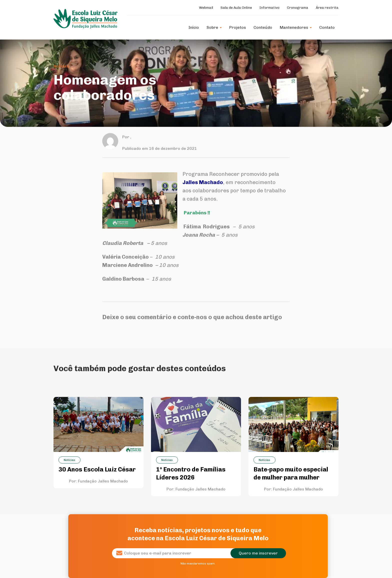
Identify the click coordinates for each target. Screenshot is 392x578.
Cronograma (298, 8)
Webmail (206, 8)
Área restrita (327, 8)
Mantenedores (296, 27)
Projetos (238, 27)
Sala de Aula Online (236, 8)
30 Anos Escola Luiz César (97, 469)
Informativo (269, 8)
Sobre (214, 27)
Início (194, 27)
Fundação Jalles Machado (103, 481)
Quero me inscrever (258, 553)
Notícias (61, 66)
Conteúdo (263, 27)
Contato (327, 27)
